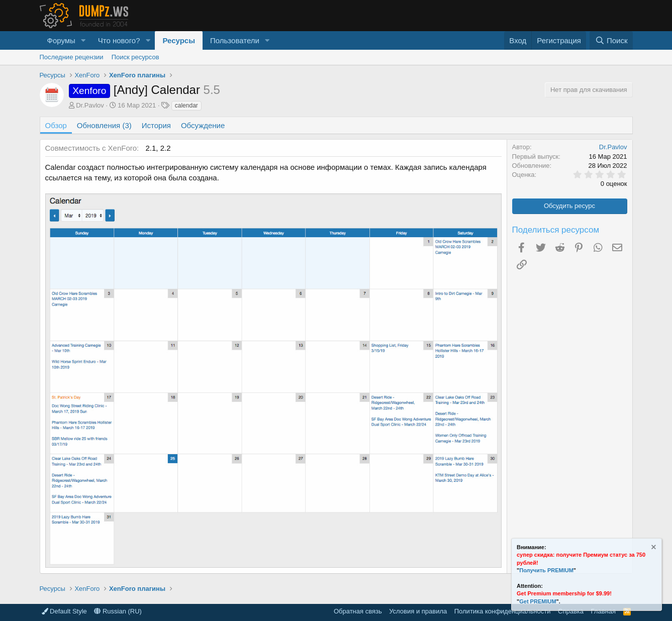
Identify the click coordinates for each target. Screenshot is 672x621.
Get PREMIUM (538, 601)
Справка (571, 611)
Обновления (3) (104, 125)
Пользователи (235, 40)
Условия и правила (418, 611)
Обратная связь (358, 611)
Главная (603, 611)
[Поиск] (611, 40)
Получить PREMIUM (546, 570)
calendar (186, 106)
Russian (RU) (118, 611)
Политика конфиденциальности (503, 611)
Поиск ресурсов (135, 57)
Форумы (61, 40)
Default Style (64, 611)
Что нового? (119, 40)
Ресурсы (179, 40)
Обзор (56, 125)
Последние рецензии (72, 57)
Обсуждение (203, 125)
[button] (83, 40)
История (156, 125)
